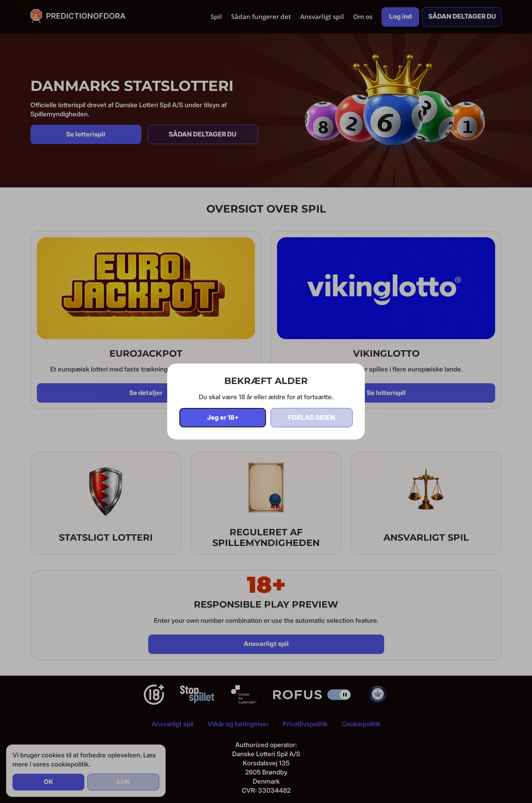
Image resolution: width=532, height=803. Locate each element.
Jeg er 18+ (223, 417)
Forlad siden (312, 417)
